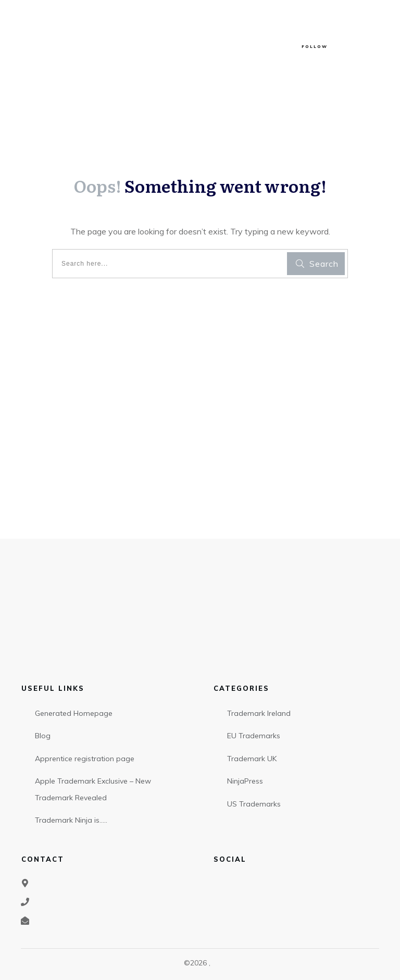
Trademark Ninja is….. (71, 820)
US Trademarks (254, 804)
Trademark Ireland (259, 713)
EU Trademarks (254, 736)
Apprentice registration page (85, 759)
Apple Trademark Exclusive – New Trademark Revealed (93, 789)
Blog (43, 736)
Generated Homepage (74, 713)
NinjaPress (245, 781)
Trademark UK (252, 759)
